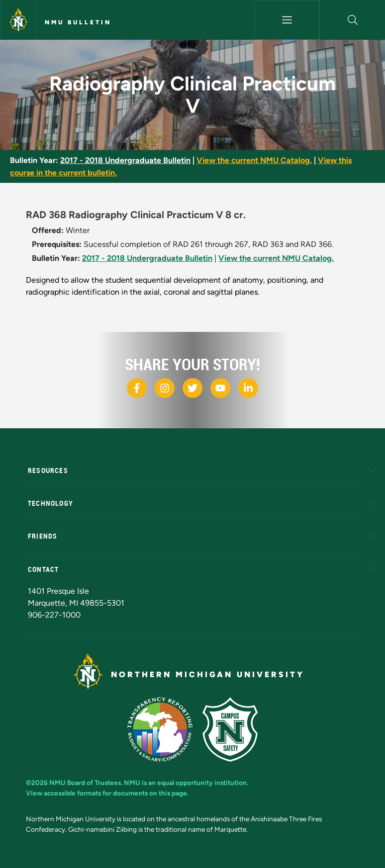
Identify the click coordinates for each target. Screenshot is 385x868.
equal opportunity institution (202, 783)
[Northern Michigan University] (18, 20)
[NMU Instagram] (165, 388)
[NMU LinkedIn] (248, 388)
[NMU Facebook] (137, 388)
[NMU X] (192, 388)
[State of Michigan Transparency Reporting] (160, 729)
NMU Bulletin (78, 22)
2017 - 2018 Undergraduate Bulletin (125, 160)
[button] (352, 20)
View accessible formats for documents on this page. (107, 793)
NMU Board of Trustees (85, 783)
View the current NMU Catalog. (254, 160)
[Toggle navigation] (287, 20)
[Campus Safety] (230, 729)
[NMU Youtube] (220, 388)
